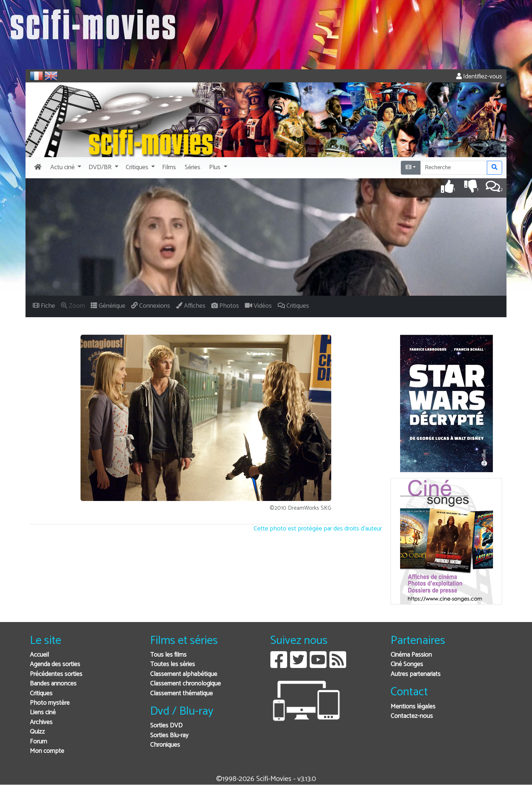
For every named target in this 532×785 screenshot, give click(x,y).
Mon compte (47, 751)
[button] (65, 168)
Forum (38, 742)
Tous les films (168, 655)
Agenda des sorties (55, 664)
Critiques (41, 694)
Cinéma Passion (411, 655)
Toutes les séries (173, 664)
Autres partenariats (416, 674)
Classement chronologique (185, 684)
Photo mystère (50, 703)
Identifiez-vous (479, 77)
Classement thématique (181, 694)
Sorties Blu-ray (169, 736)
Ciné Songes (407, 664)
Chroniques (165, 745)
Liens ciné (43, 713)
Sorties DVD (166, 726)
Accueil (39, 655)
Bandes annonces (53, 684)
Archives (41, 722)
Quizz (37, 732)
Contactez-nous (412, 716)
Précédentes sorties (56, 674)
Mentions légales (413, 707)
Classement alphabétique (184, 674)
